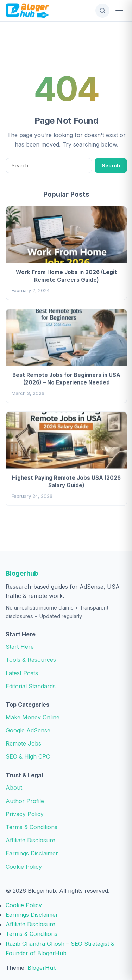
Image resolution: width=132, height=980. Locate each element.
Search (111, 165)
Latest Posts (22, 673)
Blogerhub (22, 573)
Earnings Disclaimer (32, 853)
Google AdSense (28, 730)
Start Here (20, 647)
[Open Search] (102, 11)
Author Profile (25, 801)
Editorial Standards (31, 686)
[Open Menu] (119, 11)
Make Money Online (33, 717)
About (14, 788)
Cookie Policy (24, 867)
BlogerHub (42, 968)
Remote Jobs (23, 743)
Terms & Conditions (32, 827)
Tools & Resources (31, 660)
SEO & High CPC (28, 756)
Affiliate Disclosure (30, 840)
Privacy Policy (25, 814)
